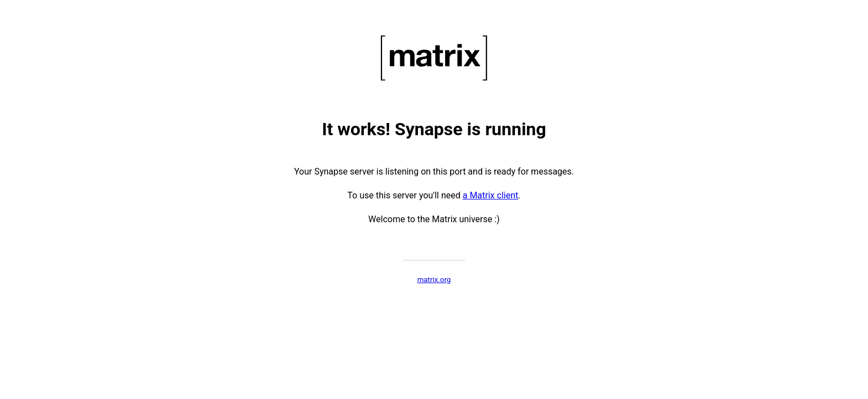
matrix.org (434, 280)
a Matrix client (491, 195)
